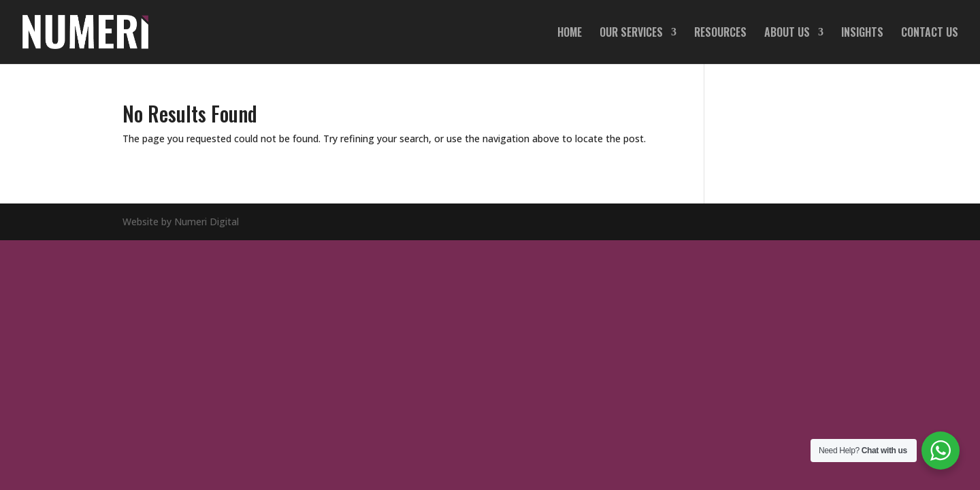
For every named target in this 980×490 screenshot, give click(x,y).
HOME (570, 34)
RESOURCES (720, 34)
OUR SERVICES (631, 34)
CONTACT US (930, 34)
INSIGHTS (862, 34)
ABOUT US (787, 34)
